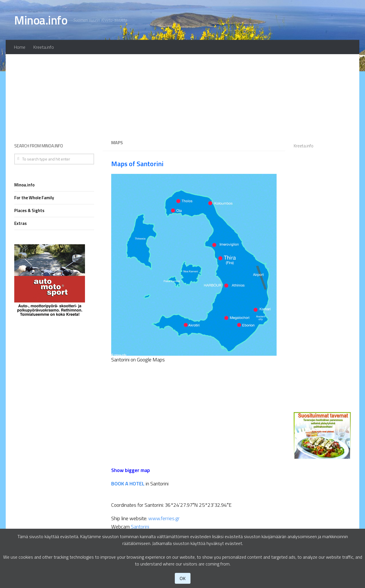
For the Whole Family (34, 198)
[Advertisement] (194, 94)
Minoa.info (41, 20)
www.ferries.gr (164, 518)
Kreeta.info (44, 47)
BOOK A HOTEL (128, 484)
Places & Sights (29, 210)
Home (20, 47)
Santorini (140, 527)
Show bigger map (131, 470)
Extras (21, 223)
